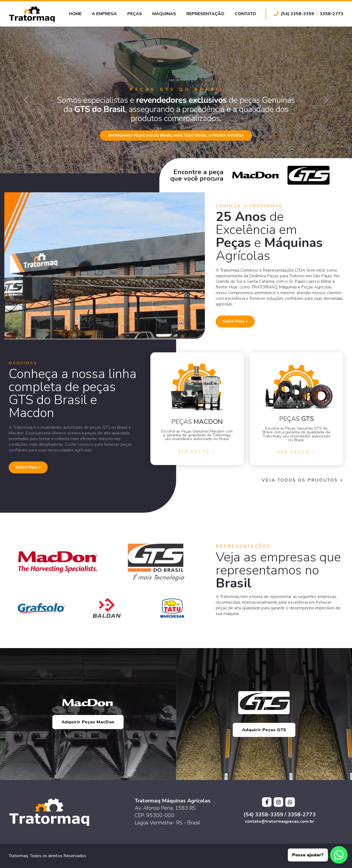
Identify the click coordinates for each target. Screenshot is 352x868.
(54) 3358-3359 (297, 14)
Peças (135, 14)
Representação (205, 14)
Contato (246, 14)
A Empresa (104, 14)
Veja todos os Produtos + (303, 480)
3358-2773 (332, 14)
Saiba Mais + (235, 321)
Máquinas (164, 14)
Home (75, 14)
